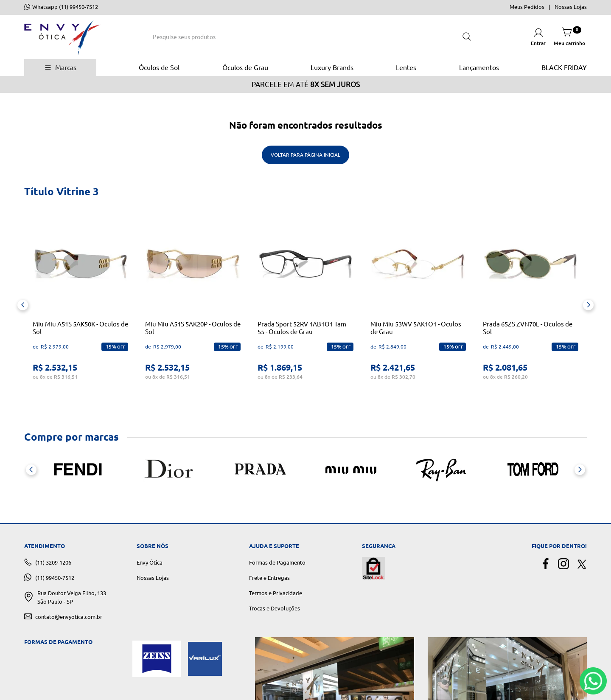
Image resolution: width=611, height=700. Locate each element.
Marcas (66, 67)
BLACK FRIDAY (564, 67)
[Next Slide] (588, 305)
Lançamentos (479, 67)
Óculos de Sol (159, 67)
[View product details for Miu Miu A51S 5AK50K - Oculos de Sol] (80, 305)
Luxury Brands (332, 67)
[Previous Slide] (23, 305)
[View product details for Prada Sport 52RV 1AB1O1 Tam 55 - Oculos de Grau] (305, 305)
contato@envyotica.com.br (69, 617)
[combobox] (316, 37)
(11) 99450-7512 (55, 578)
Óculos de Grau (245, 67)
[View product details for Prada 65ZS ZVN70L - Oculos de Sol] (531, 305)
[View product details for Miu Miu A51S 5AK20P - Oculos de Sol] (193, 305)
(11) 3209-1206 (53, 562)
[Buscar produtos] (467, 37)
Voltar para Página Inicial (305, 155)
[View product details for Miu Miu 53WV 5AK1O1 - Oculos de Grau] (418, 305)
